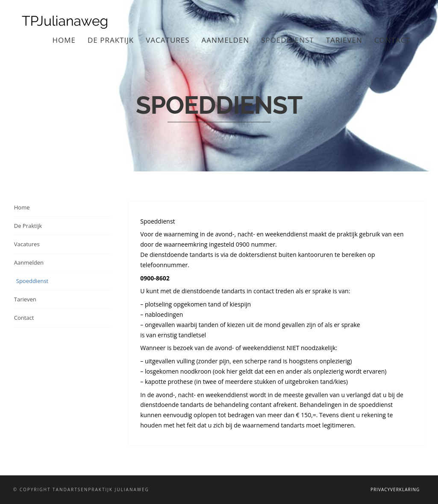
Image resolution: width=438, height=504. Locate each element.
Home (64, 40)
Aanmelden (226, 40)
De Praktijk (111, 40)
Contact (392, 40)
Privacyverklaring (395, 489)
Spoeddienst (288, 40)
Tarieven (344, 40)
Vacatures (168, 40)
